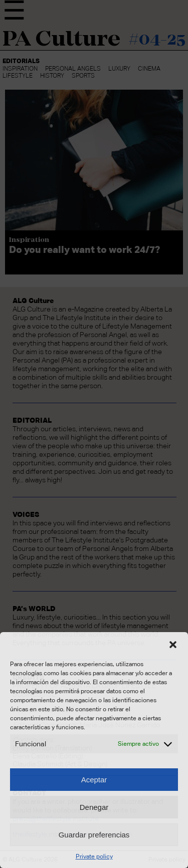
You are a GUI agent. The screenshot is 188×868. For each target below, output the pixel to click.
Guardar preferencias (94, 835)
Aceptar (94, 780)
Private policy (94, 856)
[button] (173, 645)
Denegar (94, 807)
